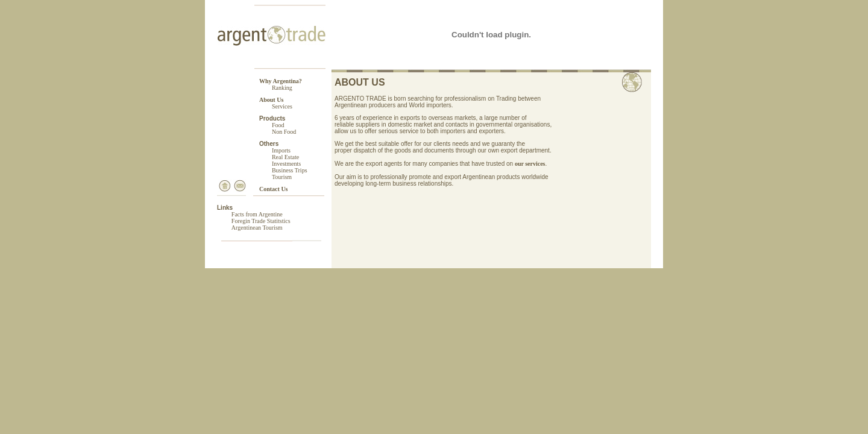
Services (282, 106)
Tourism (282, 177)
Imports (281, 150)
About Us (271, 100)
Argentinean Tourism (257, 228)
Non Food (284, 132)
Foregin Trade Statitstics (261, 221)
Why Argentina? (281, 81)
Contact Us (274, 189)
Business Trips (290, 170)
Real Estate (285, 157)
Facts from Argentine (257, 214)
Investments (286, 164)
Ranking (282, 88)
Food (278, 125)
